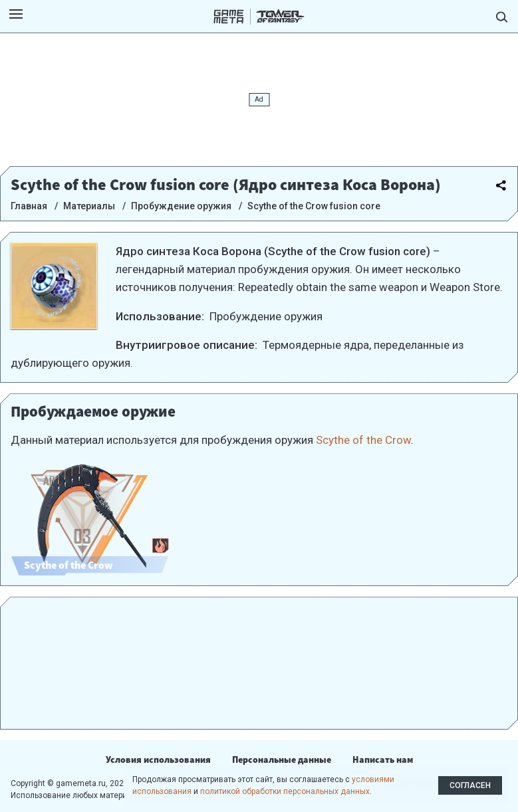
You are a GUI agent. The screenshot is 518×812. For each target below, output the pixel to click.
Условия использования (158, 760)
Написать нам (383, 760)
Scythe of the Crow (363, 440)
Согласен (470, 785)
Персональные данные (282, 760)
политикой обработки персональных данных (285, 791)
